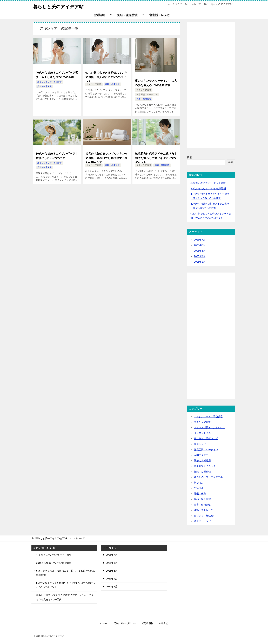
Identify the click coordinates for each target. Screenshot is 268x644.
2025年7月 (200, 240)
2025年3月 (200, 262)
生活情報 (99, 15)
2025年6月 (200, 245)
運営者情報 (147, 623)
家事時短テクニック (205, 466)
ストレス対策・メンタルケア (210, 427)
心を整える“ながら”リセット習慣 (208, 183)
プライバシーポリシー (124, 623)
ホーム (104, 623)
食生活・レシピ (159, 15)
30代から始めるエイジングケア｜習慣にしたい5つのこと (57, 154)
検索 (189, 157)
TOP (51, 538)
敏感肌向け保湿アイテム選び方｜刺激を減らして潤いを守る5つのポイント (156, 156)
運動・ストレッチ (204, 510)
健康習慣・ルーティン (147, 93)
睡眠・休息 (200, 494)
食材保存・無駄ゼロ (205, 516)
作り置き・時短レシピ (206, 438)
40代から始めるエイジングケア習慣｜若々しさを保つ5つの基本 (57, 74)
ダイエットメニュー (205, 433)
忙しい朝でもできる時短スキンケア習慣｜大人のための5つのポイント (106, 76)
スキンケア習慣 (94, 84)
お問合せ (163, 623)
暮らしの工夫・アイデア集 (208, 477)
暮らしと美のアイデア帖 (62, 6)
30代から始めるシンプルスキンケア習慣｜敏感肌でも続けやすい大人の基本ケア (106, 156)
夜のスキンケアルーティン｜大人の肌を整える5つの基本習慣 (156, 82)
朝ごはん (199, 483)
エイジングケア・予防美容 (50, 81)
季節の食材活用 (202, 460)
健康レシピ (200, 444)
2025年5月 (200, 251)
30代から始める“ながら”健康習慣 (208, 188)
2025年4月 (200, 256)
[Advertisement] (211, 89)
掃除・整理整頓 (202, 472)
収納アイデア (201, 455)
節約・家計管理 (202, 499)
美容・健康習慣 (127, 15)
